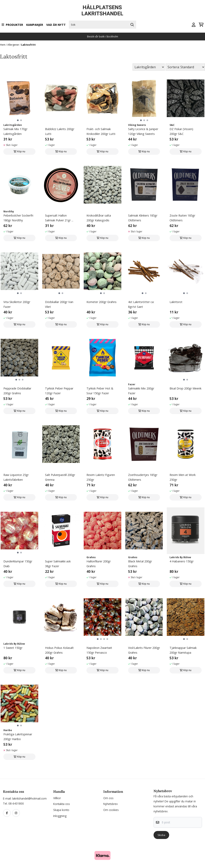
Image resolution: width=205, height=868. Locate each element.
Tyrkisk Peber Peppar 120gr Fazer (59, 391)
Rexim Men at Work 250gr (183, 477)
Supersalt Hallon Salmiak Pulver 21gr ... (59, 218)
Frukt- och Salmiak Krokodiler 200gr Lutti (101, 131)
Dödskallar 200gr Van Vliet (59, 304)
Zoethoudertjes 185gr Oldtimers (143, 477)
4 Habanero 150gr (182, 561)
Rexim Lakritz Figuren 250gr (101, 477)
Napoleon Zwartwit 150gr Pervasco (99, 650)
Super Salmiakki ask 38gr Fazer (58, 564)
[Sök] (102, 25)
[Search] (132, 25)
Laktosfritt (28, 45)
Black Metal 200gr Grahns (140, 564)
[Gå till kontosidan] (194, 25)
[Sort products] (185, 67)
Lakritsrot (176, 302)
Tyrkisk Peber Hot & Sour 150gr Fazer (100, 391)
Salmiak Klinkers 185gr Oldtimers (143, 218)
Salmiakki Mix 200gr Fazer (141, 391)
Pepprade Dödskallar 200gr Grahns (17, 391)
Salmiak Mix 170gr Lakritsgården (15, 131)
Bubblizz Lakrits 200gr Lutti (60, 131)
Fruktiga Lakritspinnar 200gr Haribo (18, 737)
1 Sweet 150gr (13, 648)
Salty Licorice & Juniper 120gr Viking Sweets (143, 131)
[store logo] (102, 10)
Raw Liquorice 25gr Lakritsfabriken (16, 477)
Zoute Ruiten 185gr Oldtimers (182, 218)
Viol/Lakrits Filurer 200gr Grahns (144, 650)
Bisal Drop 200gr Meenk (185, 388)
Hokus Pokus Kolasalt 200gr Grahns (59, 650)
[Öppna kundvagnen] (201, 25)
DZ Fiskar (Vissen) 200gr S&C (181, 131)
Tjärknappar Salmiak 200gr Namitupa (183, 650)
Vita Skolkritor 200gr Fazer (17, 304)
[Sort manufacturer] (149, 67)
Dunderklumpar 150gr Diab (18, 564)
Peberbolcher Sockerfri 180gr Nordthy (18, 218)
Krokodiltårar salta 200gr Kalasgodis (99, 218)
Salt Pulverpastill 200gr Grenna (60, 477)
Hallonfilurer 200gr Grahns (99, 564)
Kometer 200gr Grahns (101, 302)
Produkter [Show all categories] (12, 25)
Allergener (14, 45)
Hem (3, 45)
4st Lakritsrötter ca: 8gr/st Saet (141, 304)
